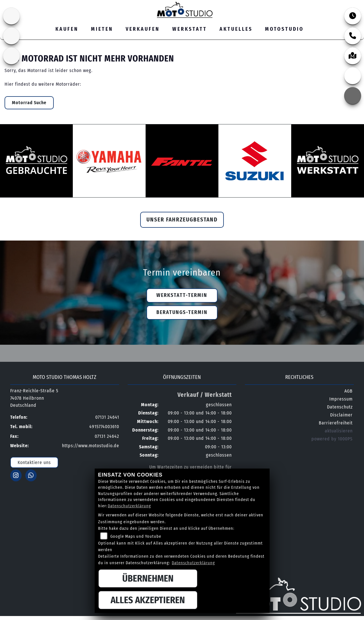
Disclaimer (341, 415)
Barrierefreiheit (336, 423)
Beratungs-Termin (182, 312)
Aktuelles (236, 29)
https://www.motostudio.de (91, 446)
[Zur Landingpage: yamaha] (11, 56)
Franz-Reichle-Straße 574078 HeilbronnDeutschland (34, 398)
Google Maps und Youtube (136, 536)
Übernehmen (148, 578)
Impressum (341, 399)
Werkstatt (190, 29)
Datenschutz (340, 407)
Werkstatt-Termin (182, 295)
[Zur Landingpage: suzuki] (11, 16)
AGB (349, 391)
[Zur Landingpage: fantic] (11, 36)
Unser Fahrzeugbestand (182, 220)
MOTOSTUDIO (284, 29)
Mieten (102, 29)
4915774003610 (104, 427)
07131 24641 (301, 4)
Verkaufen (143, 29)
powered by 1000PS (332, 439)
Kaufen (67, 29)
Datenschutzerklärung (129, 506)
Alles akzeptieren (148, 600)
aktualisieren (339, 431)
